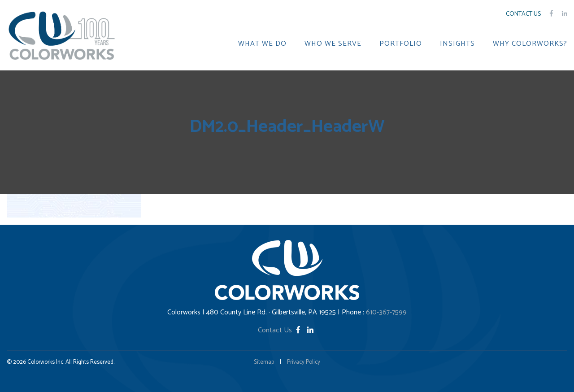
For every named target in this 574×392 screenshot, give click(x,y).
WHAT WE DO (262, 44)
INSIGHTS (457, 44)
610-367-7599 (386, 312)
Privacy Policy (304, 362)
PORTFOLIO (401, 44)
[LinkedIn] (310, 330)
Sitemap (264, 362)
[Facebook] (299, 330)
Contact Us (523, 14)
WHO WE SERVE (333, 44)
